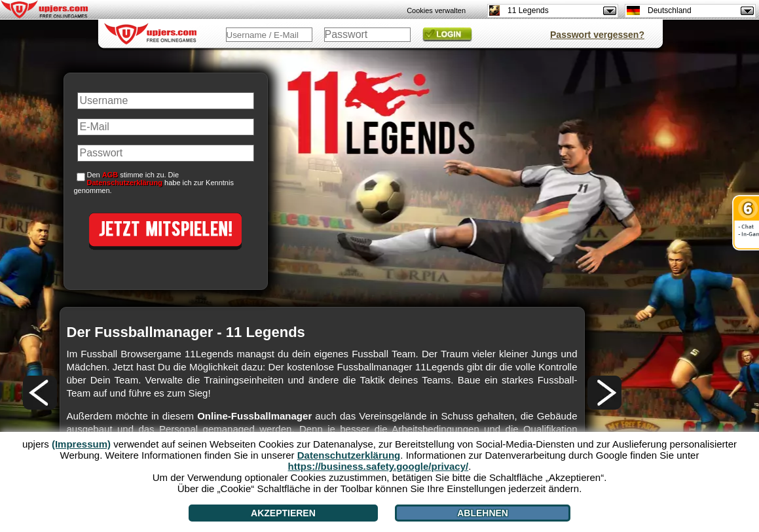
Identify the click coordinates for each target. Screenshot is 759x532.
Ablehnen (483, 513)
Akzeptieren (283, 513)
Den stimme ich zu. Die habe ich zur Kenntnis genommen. (154, 183)
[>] (604, 393)
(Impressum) (81, 444)
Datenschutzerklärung (125, 183)
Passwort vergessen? (597, 35)
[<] (40, 393)
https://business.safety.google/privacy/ (379, 466)
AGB (110, 175)
